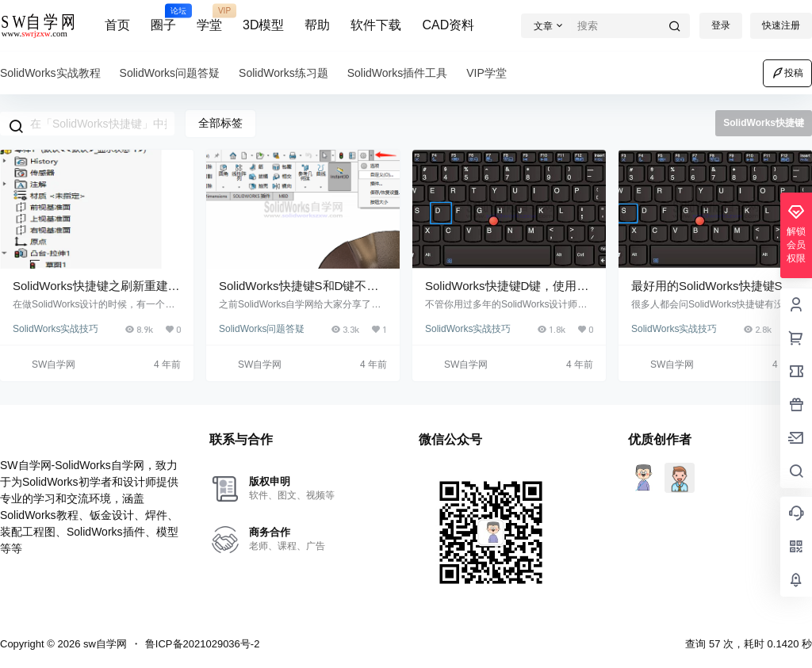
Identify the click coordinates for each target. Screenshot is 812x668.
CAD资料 (448, 25)
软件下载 (376, 25)
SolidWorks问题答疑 (262, 329)
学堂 (209, 18)
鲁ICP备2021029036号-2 (203, 644)
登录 (721, 25)
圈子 (163, 18)
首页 (117, 25)
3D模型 (263, 25)
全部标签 (220, 123)
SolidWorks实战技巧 (56, 329)
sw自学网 (103, 644)
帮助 (317, 25)
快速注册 (781, 25)
